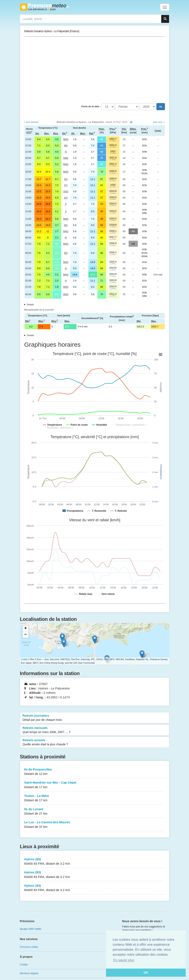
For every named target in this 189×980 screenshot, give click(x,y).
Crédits (24, 965)
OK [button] (146, 973)
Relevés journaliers (95, 718)
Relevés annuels (95, 742)
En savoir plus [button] (124, 960)
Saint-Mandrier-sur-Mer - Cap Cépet (95, 785)
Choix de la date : (91, 106)
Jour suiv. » (159, 122)
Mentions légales (29, 973)
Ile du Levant (95, 812)
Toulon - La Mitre (95, 798)
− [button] (25, 635)
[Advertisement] (95, 70)
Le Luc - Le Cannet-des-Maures (95, 825)
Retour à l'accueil (44, 7)
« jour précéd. (32, 122)
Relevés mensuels (95, 730)
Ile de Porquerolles (95, 772)
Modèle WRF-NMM (31, 929)
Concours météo (29, 947)
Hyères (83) (95, 862)
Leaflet (24, 659)
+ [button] (25, 629)
